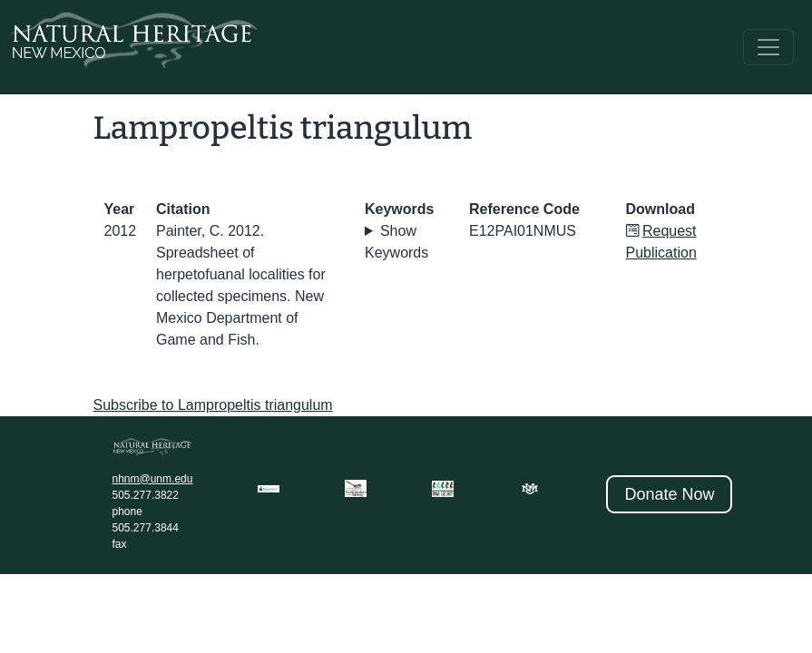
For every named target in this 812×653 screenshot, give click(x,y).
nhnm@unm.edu (153, 479)
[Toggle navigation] (768, 47)
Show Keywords (396, 242)
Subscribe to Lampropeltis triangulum (213, 405)
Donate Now (669, 494)
